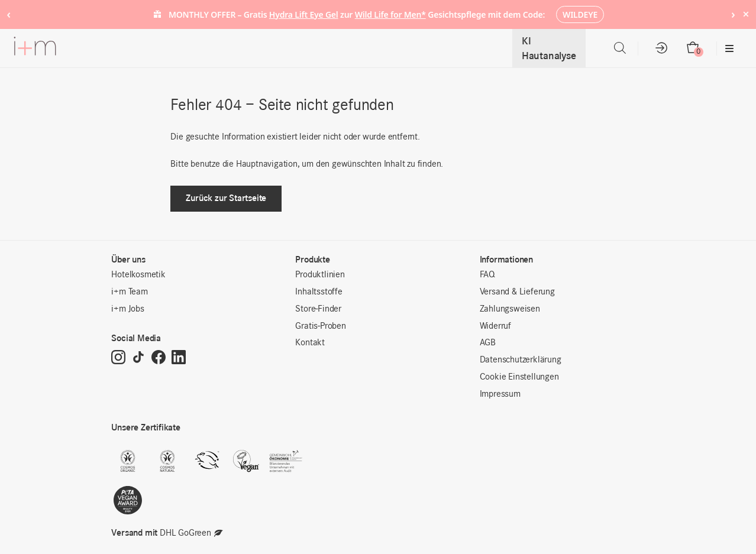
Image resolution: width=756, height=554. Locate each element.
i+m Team (129, 292)
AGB (488, 343)
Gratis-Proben (320, 326)
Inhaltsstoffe (319, 292)
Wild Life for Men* (390, 14)
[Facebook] (159, 358)
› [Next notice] (733, 14)
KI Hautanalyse (549, 48)
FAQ (487, 275)
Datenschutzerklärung (521, 360)
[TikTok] (138, 358)
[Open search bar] (620, 48)
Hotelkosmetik (138, 275)
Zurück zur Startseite (226, 198)
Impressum (500, 394)
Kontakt (310, 343)
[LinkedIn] (179, 358)
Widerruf (495, 326)
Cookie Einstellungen (519, 377)
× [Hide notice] (746, 14)
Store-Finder (318, 309)
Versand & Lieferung (517, 292)
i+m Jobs (127, 309)
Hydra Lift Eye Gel (304, 14)
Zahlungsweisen (510, 309)
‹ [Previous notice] (9, 14)
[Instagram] (118, 358)
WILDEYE (580, 14)
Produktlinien (320, 275)
